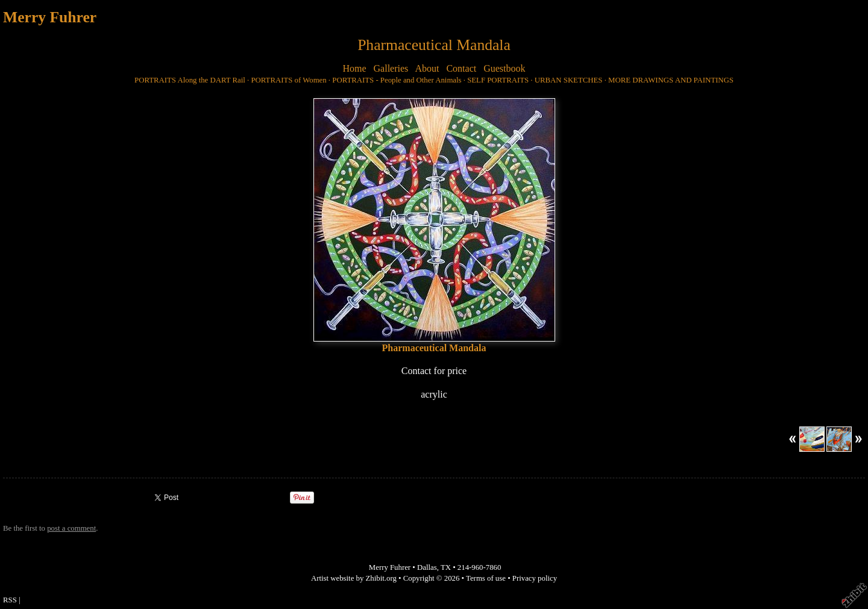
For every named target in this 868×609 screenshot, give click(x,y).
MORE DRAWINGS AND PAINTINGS (671, 80)
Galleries (391, 68)
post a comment (71, 528)
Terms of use (486, 578)
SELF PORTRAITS (498, 80)
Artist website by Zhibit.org (354, 578)
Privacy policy (535, 578)
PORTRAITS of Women (288, 80)
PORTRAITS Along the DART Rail (190, 80)
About (427, 68)
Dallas (427, 567)
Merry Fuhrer (50, 17)
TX (446, 567)
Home (354, 68)
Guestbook (504, 68)
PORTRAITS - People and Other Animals (397, 80)
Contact (461, 68)
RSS (10, 600)
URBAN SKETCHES (569, 80)
